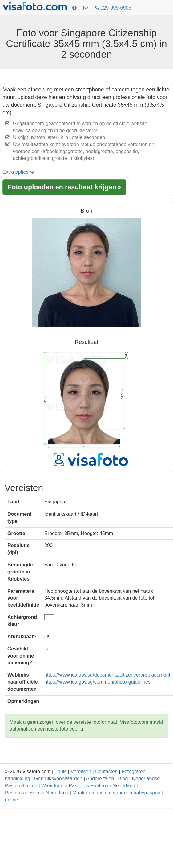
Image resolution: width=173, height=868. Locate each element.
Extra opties (19, 172)
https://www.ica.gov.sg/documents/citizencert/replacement (107, 675)
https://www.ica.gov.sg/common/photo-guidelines (97, 682)
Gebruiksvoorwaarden (58, 779)
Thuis (60, 772)
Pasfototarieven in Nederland (37, 793)
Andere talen (100, 779)
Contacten (106, 772)
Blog (123, 779)
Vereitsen (81, 772)
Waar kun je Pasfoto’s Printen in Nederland (88, 786)
